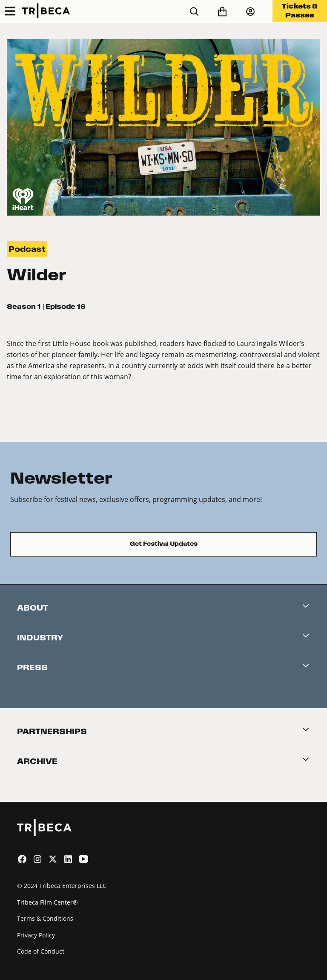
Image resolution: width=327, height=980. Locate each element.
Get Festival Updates (164, 544)
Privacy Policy (36, 935)
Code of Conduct (41, 951)
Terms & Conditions (45, 918)
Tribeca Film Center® (47, 902)
